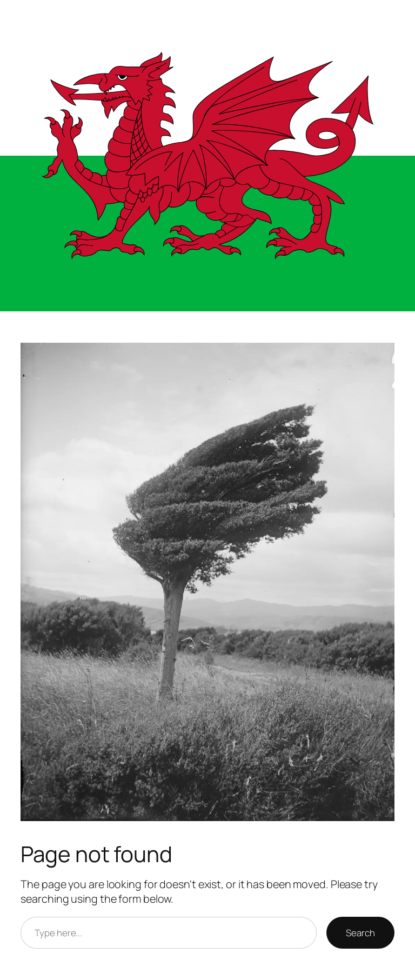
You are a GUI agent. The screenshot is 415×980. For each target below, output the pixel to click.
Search (360, 933)
